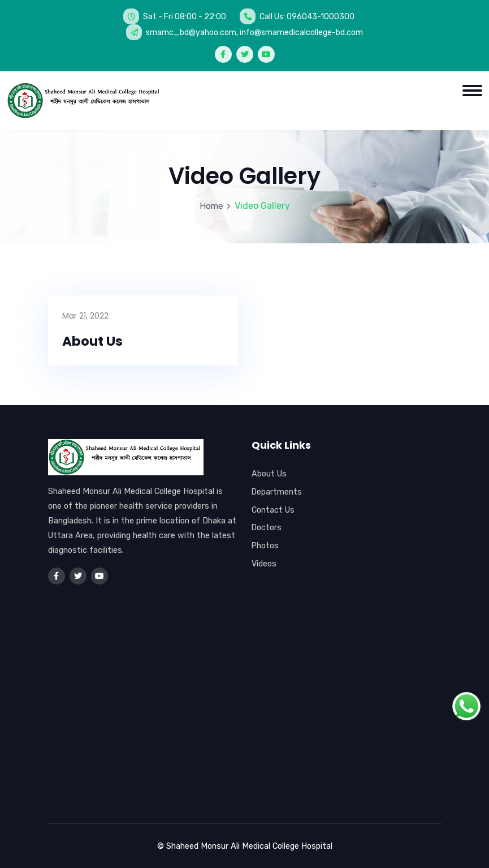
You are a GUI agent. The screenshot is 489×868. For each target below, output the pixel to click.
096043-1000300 (321, 16)
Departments (277, 492)
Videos (264, 564)
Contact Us (273, 510)
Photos (265, 546)
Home (211, 206)
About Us (94, 341)
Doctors (267, 528)
